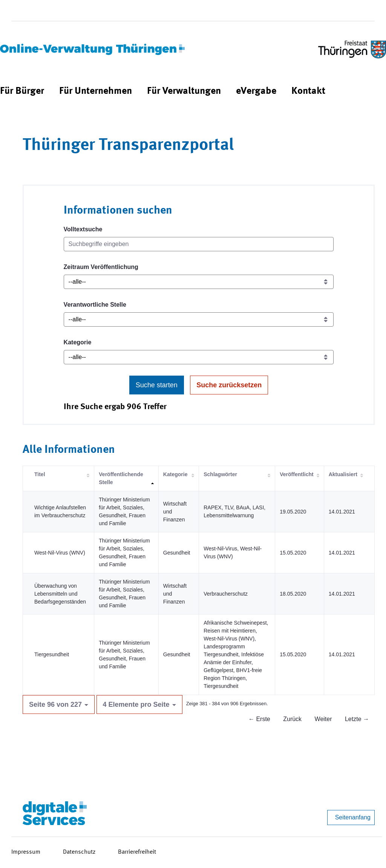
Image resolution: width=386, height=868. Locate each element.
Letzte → (357, 719)
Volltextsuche (83, 229)
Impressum (26, 852)
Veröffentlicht (296, 474)
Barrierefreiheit (137, 852)
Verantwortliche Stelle (95, 305)
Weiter (323, 719)
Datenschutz (79, 852)
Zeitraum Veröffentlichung (101, 267)
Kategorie (78, 342)
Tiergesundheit (52, 654)
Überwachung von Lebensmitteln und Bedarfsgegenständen (60, 594)
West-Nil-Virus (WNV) (60, 553)
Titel (40, 474)
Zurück (292, 719)
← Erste (259, 719)
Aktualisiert (343, 474)
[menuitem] (22, 91)
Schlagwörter (220, 474)
